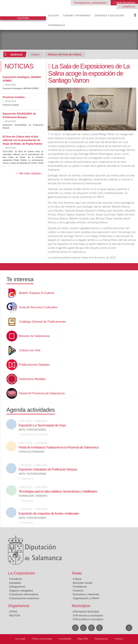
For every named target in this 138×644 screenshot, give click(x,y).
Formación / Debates (33, 496)
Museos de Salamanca (34, 336)
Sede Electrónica (125, 3)
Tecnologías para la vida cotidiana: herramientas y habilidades (58, 491)
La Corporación (21, 573)
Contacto (119, 639)
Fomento (78, 590)
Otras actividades (32, 452)
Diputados (15, 583)
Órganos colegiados (21, 590)
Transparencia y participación (90, 3)
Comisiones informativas (24, 594)
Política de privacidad (42, 639)
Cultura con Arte (30, 350)
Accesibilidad (65, 639)
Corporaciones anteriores (24, 598)
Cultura (53, 16)
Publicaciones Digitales (34, 365)
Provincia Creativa (14, 97)
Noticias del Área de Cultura (65, 54)
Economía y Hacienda (86, 594)
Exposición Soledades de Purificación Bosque (48, 469)
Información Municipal (86, 611)
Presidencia (80, 587)
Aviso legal (20, 639)
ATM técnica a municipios (88, 615)
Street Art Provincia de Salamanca (42, 393)
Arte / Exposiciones (32, 430)
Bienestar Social (82, 583)
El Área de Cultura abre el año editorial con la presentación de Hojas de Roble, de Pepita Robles (23, 140)
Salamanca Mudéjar (32, 379)
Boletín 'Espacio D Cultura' (37, 293)
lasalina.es (16, 54)
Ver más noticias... (31, 173)
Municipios (81, 606)
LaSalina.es (128, 6)
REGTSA (15, 615)
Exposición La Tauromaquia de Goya (42, 425)
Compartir (4, 267)
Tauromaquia (56, 25)
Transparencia (101, 639)
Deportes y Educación (109, 16)
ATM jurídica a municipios (88, 619)
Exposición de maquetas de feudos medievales (49, 514)
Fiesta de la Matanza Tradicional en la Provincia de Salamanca (59, 447)
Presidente (16, 579)
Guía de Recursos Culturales (38, 307)
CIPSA (13, 611)
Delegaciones (17, 587)
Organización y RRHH (86, 598)
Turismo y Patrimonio (77, 16)
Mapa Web (83, 639)
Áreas (77, 573)
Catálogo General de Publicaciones (42, 322)
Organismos (19, 606)
